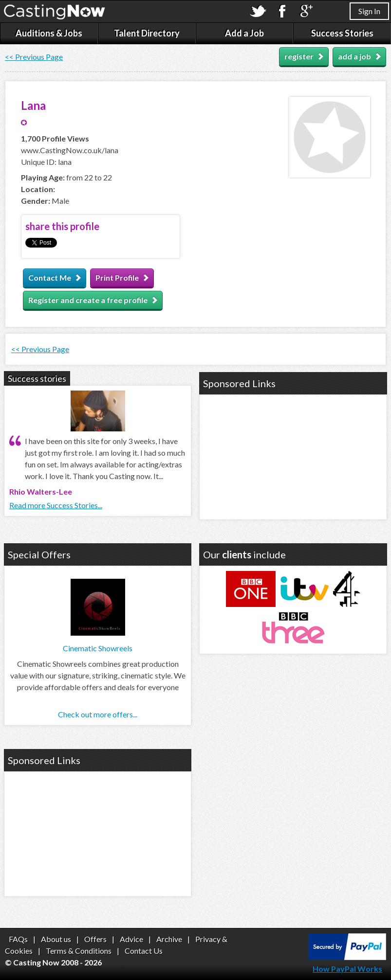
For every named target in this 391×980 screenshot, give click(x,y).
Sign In (369, 11)
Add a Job (244, 33)
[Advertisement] (293, 456)
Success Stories (342, 33)
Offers (95, 939)
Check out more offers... (98, 714)
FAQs (18, 939)
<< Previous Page (34, 57)
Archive (169, 939)
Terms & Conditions (79, 951)
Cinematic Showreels (98, 648)
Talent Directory (147, 33)
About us (56, 939)
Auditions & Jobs (49, 33)
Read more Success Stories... (56, 505)
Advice (131, 939)
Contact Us (144, 951)
